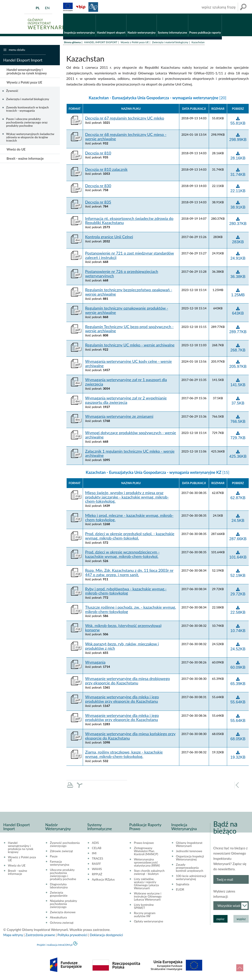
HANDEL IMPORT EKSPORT (101, 43)
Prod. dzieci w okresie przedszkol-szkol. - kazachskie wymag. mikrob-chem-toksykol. (130, 537)
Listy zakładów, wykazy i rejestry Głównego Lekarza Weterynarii (146, 884)
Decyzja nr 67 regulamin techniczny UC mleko (125, 119)
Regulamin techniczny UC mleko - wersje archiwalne (130, 346)
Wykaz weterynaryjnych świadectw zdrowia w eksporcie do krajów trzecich (30, 138)
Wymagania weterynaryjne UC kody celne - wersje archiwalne (129, 365)
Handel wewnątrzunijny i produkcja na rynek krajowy (27, 72)
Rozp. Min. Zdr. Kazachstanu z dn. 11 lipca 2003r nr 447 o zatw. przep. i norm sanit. (129, 574)
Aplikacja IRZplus (103, 880)
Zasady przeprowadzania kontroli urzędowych (190, 869)
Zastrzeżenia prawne (40, 936)
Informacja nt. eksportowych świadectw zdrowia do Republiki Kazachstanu (129, 222)
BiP (81, 7)
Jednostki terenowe (189, 852)
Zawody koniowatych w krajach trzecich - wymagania (27, 110)
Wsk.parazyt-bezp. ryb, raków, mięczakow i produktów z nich (122, 647)
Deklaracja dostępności (106, 936)
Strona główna (72, 43)
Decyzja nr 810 (98, 154)
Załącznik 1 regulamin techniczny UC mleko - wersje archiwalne (130, 454)
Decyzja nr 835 (98, 203)
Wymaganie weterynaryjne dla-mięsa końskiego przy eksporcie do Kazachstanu (130, 737)
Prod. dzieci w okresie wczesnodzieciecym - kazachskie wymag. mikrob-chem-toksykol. (122, 555)
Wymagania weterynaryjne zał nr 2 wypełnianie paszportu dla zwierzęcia (126, 401)
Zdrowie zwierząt (61, 852)
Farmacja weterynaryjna (60, 864)
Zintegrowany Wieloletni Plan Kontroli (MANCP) (146, 852)
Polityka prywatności (72, 936)
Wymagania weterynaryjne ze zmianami (119, 418)
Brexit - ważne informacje (25, 159)
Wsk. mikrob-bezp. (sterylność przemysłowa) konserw (123, 629)
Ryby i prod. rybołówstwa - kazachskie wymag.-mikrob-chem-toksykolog (126, 592)
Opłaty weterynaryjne (148, 922)
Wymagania (95, 663)
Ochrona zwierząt (62, 923)
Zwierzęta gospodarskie (59, 895)
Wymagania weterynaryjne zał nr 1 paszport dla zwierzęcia (126, 383)
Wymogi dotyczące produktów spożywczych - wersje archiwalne (131, 436)
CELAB (97, 849)
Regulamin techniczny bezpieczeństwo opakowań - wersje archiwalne (129, 293)
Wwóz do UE (16, 150)
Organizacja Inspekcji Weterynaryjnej (190, 859)
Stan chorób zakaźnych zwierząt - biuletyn (149, 873)
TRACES (98, 859)
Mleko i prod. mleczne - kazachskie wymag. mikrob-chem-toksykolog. (129, 519)
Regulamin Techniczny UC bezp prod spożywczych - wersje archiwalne (129, 330)
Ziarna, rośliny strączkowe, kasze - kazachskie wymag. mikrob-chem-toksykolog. (124, 755)
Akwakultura (58, 918)
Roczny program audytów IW (145, 915)
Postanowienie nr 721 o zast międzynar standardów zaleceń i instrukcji (129, 256)
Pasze (54, 857)
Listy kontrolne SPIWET (144, 907)
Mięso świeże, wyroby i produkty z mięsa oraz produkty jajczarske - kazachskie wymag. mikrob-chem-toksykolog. (127, 498)
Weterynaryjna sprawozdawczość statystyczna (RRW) (147, 863)
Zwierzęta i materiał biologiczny (170, 43)
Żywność (12, 92)
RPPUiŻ (97, 875)
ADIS (95, 844)
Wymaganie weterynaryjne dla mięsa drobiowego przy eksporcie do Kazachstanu (128, 682)
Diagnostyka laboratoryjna (59, 887)
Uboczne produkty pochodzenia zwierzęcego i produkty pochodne (63, 875)
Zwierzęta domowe (63, 913)
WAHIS (97, 870)
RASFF (97, 865)
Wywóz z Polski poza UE (135, 43)
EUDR (180, 890)
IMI (94, 854)
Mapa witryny (13, 936)
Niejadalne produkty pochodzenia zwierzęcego (64, 905)
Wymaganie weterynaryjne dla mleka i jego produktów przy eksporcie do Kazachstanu (122, 700)
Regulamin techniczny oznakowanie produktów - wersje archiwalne (127, 312)
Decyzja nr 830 (98, 187)
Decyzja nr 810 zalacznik (106, 170)
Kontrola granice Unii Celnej (109, 238)
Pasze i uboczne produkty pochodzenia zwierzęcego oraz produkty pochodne (27, 123)
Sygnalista (183, 885)
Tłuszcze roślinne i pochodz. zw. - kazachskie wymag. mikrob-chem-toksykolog (131, 610)
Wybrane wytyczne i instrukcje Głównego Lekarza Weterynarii (148, 897)
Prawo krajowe (144, 844)
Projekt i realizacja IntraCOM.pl (55, 946)
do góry (240, 968)
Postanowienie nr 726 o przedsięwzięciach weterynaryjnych (122, 275)
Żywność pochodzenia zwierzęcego (65, 845)
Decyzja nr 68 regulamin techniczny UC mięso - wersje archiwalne (126, 138)
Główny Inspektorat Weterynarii (189, 845)
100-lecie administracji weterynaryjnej (191, 878)
